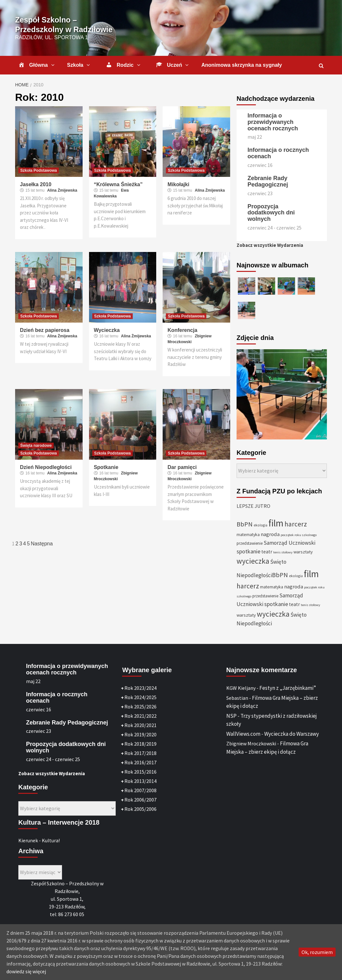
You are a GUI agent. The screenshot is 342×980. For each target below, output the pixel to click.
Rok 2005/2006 (140, 819)
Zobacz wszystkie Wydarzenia (270, 255)
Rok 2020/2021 (140, 735)
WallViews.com (243, 743)
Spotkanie (106, 477)
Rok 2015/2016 (140, 781)
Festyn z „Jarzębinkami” (288, 698)
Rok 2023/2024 (140, 698)
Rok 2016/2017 (140, 772)
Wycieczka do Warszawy (292, 743)
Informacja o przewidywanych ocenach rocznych (273, 132)
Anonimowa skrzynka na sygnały (242, 75)
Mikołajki (178, 194)
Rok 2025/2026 (140, 716)
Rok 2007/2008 (140, 800)
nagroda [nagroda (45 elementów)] (270, 544)
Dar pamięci (182, 477)
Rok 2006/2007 (140, 809)
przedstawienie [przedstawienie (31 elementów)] (250, 553)
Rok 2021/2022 (140, 725)
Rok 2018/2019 (140, 753)
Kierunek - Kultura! (39, 850)
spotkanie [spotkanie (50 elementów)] (248, 561)
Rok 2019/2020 (140, 744)
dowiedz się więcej (26, 971)
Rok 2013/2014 (140, 791)
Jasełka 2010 (36, 194)
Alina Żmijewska (62, 200)
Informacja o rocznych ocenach (278, 163)
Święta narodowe (36, 455)
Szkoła (80, 75)
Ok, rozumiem (317, 952)
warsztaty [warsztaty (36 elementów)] (303, 561)
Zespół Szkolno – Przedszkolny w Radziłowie (54, 29)
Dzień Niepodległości (46, 477)
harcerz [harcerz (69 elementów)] (296, 534)
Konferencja (182, 340)
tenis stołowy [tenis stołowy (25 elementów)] (283, 562)
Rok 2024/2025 (140, 707)
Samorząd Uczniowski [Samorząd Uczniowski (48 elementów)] (289, 552)
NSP (231, 725)
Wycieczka (107, 340)
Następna (42, 553)
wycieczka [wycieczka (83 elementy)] (253, 571)
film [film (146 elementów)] (276, 533)
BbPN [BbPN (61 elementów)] (245, 534)
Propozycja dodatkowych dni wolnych (271, 222)
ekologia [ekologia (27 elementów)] (261, 535)
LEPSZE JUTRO (253, 516)
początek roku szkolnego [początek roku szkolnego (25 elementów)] (299, 545)
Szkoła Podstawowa (39, 180)
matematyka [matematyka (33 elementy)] (248, 544)
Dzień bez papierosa (45, 340)
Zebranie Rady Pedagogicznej (268, 191)
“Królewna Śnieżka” (118, 194)
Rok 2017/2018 (140, 763)
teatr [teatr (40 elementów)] (267, 561)
